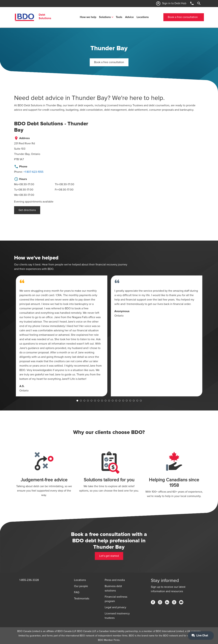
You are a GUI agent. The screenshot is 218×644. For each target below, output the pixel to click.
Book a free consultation (183, 17)
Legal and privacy (115, 607)
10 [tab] (109, 401)
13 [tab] (120, 401)
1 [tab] (77, 401)
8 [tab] (102, 401)
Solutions (105, 17)
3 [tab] (84, 401)
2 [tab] (81, 401)
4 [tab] (88, 401)
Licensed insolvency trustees (117, 616)
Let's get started (109, 556)
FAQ (77, 592)
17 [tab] (134, 401)
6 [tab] (95, 401)
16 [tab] (130, 401)
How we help (88, 17)
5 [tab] (91, 401)
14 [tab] (123, 401)
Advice (129, 17)
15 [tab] (127, 401)
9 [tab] (106, 401)
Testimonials (82, 599)
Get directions (27, 210)
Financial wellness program (116, 599)
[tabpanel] (62, 336)
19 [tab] (141, 401)
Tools (119, 17)
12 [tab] (116, 401)
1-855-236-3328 (29, 580)
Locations (143, 17)
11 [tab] (113, 401)
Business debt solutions (113, 588)
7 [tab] (99, 401)
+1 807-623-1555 (33, 172)
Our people (81, 586)
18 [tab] (137, 401)
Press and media (115, 580)
